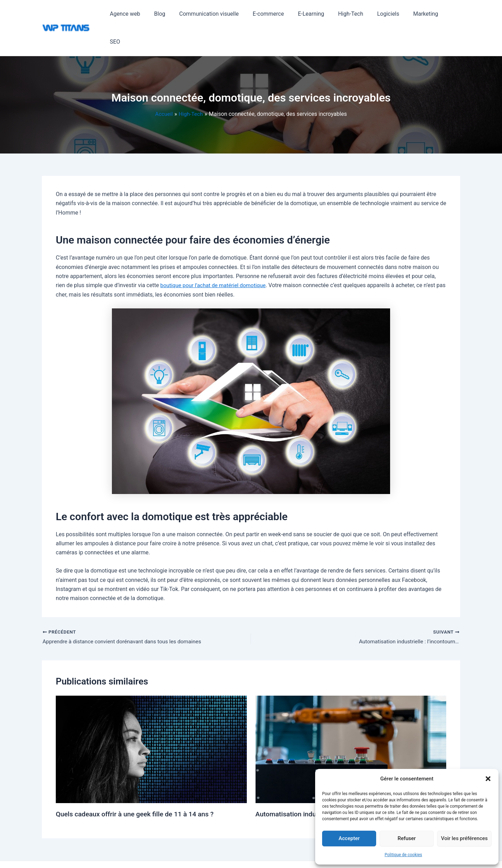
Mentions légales (271, 851)
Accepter (349, 838)
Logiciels (386, 14)
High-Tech (351, 14)
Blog (172, 14)
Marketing (421, 14)
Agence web (140, 14)
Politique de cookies (403, 855)
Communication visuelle (218, 14)
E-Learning (314, 14)
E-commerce (274, 14)
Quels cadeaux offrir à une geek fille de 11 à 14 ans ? (138, 787)
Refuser (406, 838)
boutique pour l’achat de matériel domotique (215, 257)
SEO (449, 14)
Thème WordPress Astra (225, 851)
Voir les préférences (464, 838)
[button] (488, 779)
